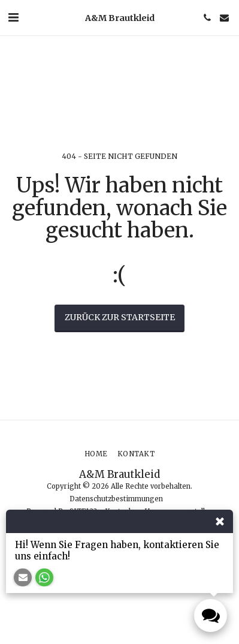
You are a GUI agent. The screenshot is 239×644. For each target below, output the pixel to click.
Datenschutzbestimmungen (116, 499)
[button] (13, 17)
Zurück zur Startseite (120, 317)
